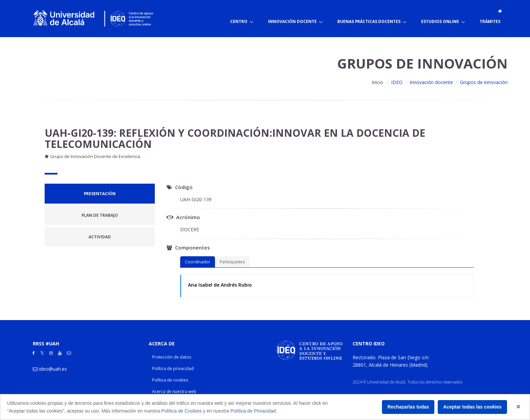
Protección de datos (172, 357)
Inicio (378, 82)
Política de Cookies (182, 411)
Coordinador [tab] (198, 262)
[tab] (100, 194)
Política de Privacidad (253, 411)
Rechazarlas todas (408, 407)
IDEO (397, 82)
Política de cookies (170, 380)
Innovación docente (431, 82)
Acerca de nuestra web (174, 391)
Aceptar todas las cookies (472, 407)
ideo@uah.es (53, 369)
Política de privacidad (173, 369)
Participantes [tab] (232, 262)
